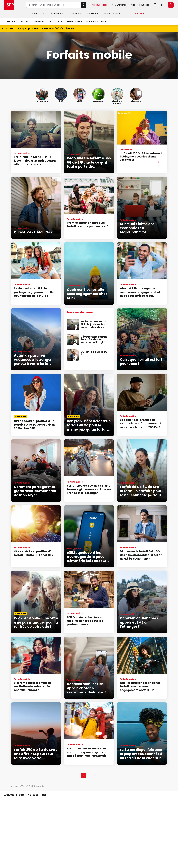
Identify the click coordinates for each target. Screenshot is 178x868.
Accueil (25, 21)
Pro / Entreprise (119, 5)
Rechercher (84, 5)
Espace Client (171, 5)
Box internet (38, 14)
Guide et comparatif (97, 21)
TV (128, 14)
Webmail (163, 5)
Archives (9, 795)
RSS (44, 795)
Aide (133, 5)
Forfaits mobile (57, 14)
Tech (51, 21)
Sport (60, 21)
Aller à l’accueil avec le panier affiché (155, 5)
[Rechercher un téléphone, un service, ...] (53, 5)
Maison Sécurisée (113, 14)
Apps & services (100, 5)
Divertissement (75, 21)
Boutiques (144, 5)
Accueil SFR (9, 5)
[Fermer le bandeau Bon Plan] (175, 29)
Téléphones (75, 14)
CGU (21, 795)
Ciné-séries (38, 21)
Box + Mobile (93, 14)
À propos (33, 795)
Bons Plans (140, 14)
